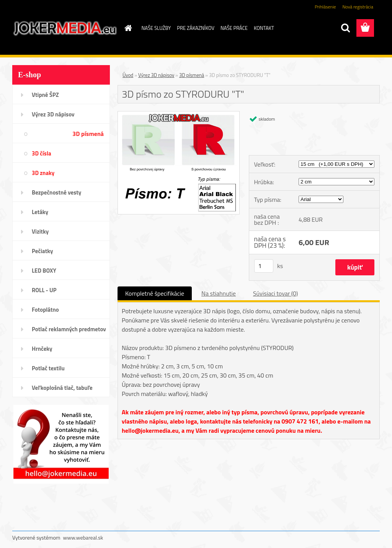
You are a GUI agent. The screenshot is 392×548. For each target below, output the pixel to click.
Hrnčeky (42, 349)
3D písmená (88, 134)
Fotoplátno (45, 310)
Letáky (40, 212)
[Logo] (65, 28)
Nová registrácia (358, 7)
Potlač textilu (48, 368)
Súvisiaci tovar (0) (275, 293)
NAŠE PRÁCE (234, 28)
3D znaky (43, 173)
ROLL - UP (44, 290)
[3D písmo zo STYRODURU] (179, 115)
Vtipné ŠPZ (45, 95)
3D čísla (42, 153)
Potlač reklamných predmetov (69, 329)
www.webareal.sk (83, 537)
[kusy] (264, 266)
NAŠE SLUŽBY (156, 28)
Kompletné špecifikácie (155, 293)
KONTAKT (264, 28)
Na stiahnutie (219, 293)
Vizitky (40, 231)
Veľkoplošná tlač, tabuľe (62, 388)
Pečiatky (42, 251)
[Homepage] (127, 28)
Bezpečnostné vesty (56, 192)
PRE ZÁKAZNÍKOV (196, 28)
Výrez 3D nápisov (53, 114)
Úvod (128, 75)
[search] (345, 28)
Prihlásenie (325, 7)
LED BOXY (44, 271)
